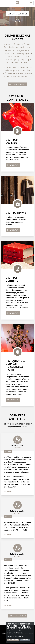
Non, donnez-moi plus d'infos (15, 636)
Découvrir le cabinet (17, 84)
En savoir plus (13, 165)
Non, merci (25, 640)
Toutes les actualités (18, 616)
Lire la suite (8, 492)
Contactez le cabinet (17, 14)
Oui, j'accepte (13, 640)
